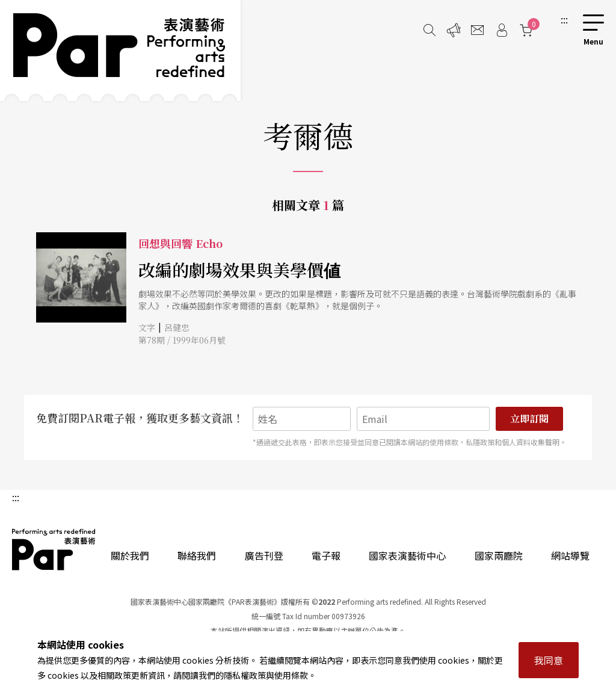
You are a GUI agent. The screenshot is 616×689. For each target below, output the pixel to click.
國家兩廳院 (499, 555)
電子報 (326, 555)
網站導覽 (570, 555)
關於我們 (130, 555)
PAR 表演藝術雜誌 (54, 549)
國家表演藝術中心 (407, 555)
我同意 (549, 660)
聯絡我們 (197, 555)
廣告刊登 (264, 555)
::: (564, 19)
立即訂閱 (529, 419)
